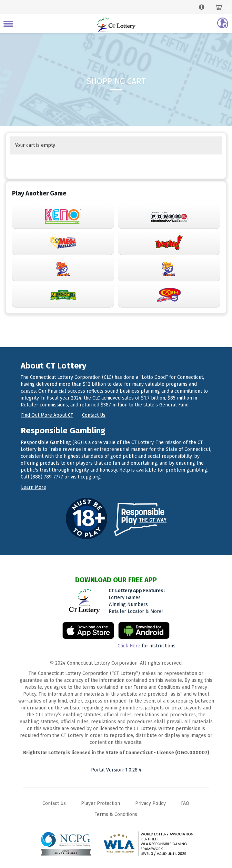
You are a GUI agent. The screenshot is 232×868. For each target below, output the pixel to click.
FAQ (185, 803)
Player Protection (100, 803)
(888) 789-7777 (47, 477)
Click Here (129, 646)
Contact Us (54, 803)
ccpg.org (90, 477)
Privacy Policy (150, 803)
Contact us (94, 415)
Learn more (34, 487)
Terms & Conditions (116, 814)
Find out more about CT (47, 415)
